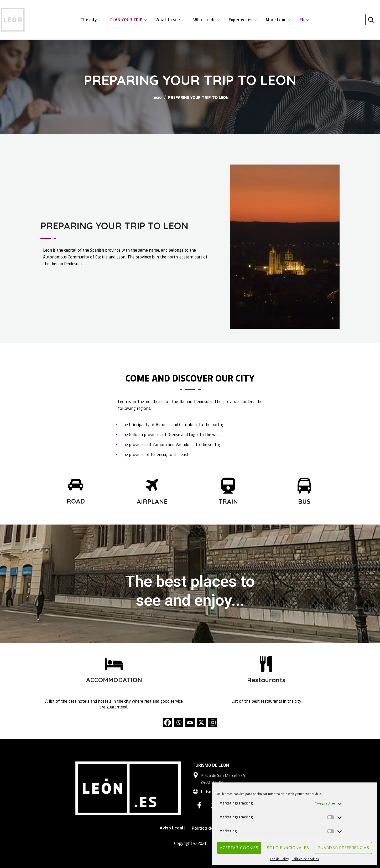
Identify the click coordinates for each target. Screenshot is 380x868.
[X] (201, 723)
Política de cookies (305, 859)
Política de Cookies (211, 828)
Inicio (157, 97)
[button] (371, 20)
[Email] (190, 723)
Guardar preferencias (343, 848)
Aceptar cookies (239, 848)
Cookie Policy (279, 859)
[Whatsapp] (179, 723)
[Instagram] (213, 723)
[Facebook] (167, 723)
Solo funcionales (288, 848)
